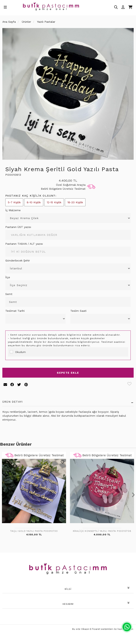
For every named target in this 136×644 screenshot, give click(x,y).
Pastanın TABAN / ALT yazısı (24, 244)
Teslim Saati (78, 311)
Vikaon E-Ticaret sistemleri (97, 629)
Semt (9, 294)
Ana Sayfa (9, 22)
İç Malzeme (13, 210)
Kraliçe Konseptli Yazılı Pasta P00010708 (102, 531)
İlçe (8, 277)
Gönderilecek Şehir (18, 260)
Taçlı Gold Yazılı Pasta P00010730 (34, 531)
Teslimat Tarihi (15, 311)
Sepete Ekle (68, 373)
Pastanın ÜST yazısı (18, 227)
